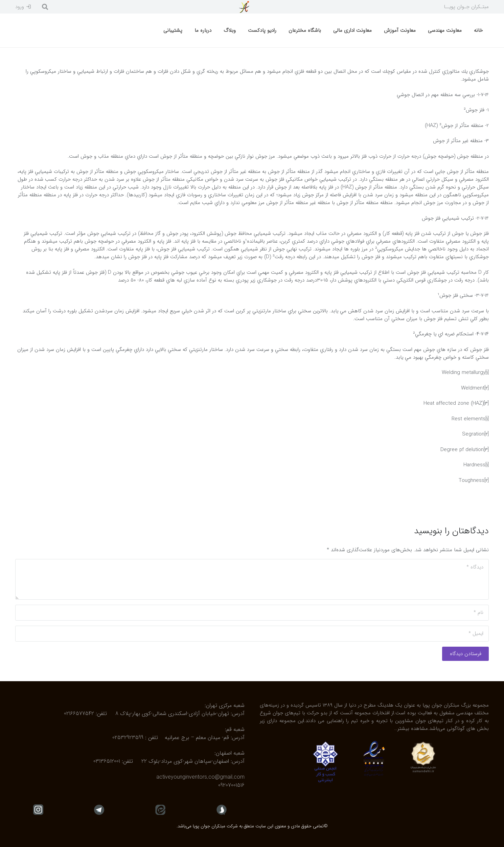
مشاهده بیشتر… (411, 729)
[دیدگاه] (252, 579)
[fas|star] (222, 810)
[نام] (252, 613)
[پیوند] (244, 7)
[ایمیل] (252, 634)
